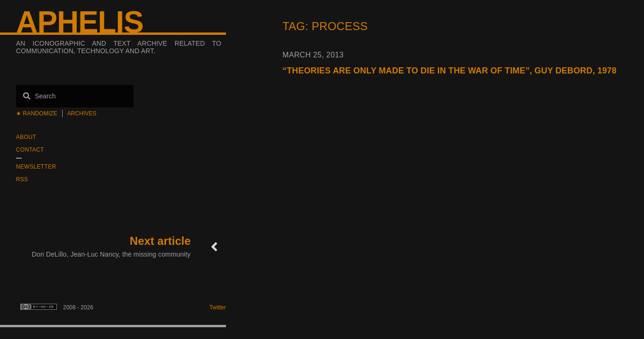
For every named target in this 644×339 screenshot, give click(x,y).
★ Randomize (37, 113)
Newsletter (36, 167)
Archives (82, 113)
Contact (30, 150)
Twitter (218, 307)
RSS (22, 179)
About (26, 137)
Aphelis (80, 22)
